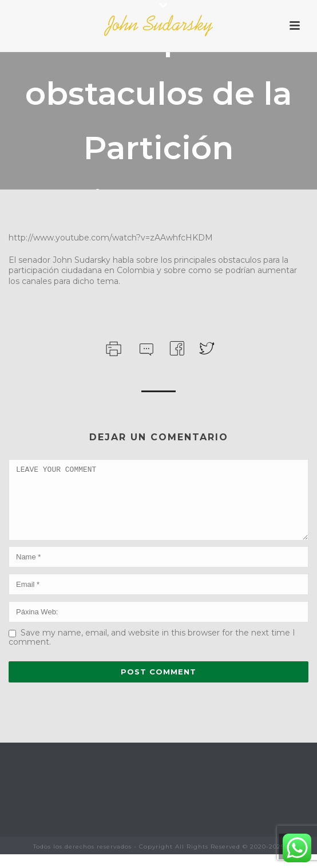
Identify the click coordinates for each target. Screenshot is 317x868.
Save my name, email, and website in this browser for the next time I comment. (152, 651)
